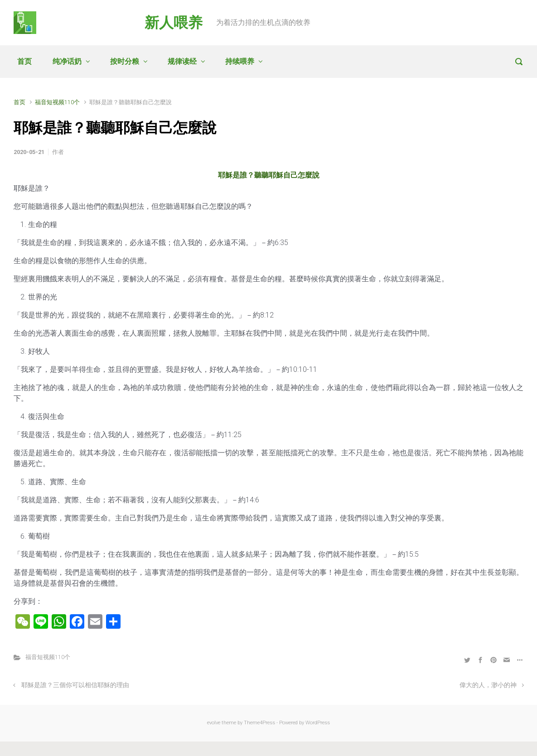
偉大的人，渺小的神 (488, 685)
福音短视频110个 (57, 102)
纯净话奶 (67, 61)
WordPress (318, 723)
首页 (24, 61)
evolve (214, 723)
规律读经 (182, 61)
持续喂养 (240, 61)
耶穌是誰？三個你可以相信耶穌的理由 (75, 685)
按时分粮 (125, 61)
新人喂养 (174, 23)
